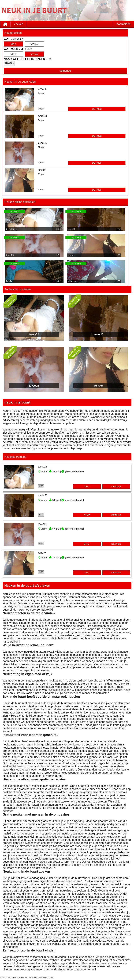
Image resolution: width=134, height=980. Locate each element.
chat (87, 487)
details (97, 109)
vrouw (34, 44)
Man (13, 44)
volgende (65, 71)
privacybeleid (42, 977)
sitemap (15, 977)
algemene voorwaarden (27, 977)
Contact (51, 977)
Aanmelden (123, 24)
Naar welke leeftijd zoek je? (27, 59)
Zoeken (19, 24)
